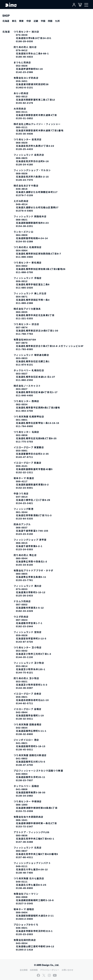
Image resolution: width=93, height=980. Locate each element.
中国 (43, 21)
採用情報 (34, 970)
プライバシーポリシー (50, 970)
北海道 (6, 21)
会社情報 (24, 970)
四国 (50, 21)
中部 (29, 21)
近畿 (36, 21)
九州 (57, 21)
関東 (21, 21)
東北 (14, 21)
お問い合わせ (67, 970)
